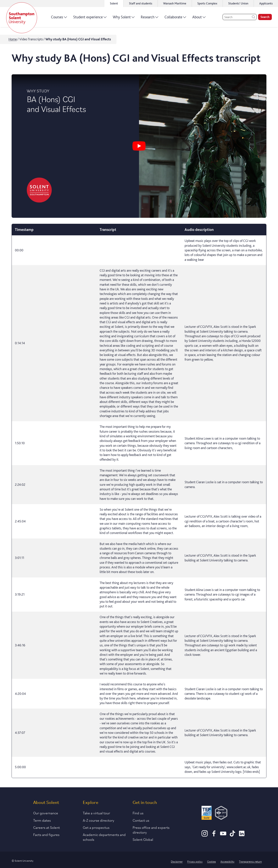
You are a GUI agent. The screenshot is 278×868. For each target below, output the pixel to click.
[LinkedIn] (242, 835)
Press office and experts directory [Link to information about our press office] (151, 830)
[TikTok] (232, 835)
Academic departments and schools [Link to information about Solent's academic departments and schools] (104, 837)
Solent (114, 3)
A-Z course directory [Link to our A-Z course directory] (99, 820)
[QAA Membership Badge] (221, 813)
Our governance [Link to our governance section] (46, 813)
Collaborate (175, 18)
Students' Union (238, 3)
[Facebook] (214, 835)
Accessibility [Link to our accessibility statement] (227, 861)
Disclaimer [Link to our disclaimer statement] (177, 861)
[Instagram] (205, 835)
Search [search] (265, 17)
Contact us (141, 820)
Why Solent (124, 18)
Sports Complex (207, 3)
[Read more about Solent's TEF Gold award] (207, 813)
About (199, 18)
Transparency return (250, 861)
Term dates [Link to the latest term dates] (42, 820)
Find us (138, 813)
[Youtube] (223, 835)
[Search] (240, 17)
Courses (59, 18)
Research (150, 18)
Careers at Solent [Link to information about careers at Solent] (47, 827)
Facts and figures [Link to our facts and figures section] (46, 834)
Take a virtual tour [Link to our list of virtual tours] (96, 813)
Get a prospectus (96, 827)
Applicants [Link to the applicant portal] (266, 3)
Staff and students (141, 3)
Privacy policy (195, 861)
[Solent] (22, 18)
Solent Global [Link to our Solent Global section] (143, 839)
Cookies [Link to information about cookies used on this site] (211, 861)
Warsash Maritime (175, 3)
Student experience (90, 18)
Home (13, 39)
